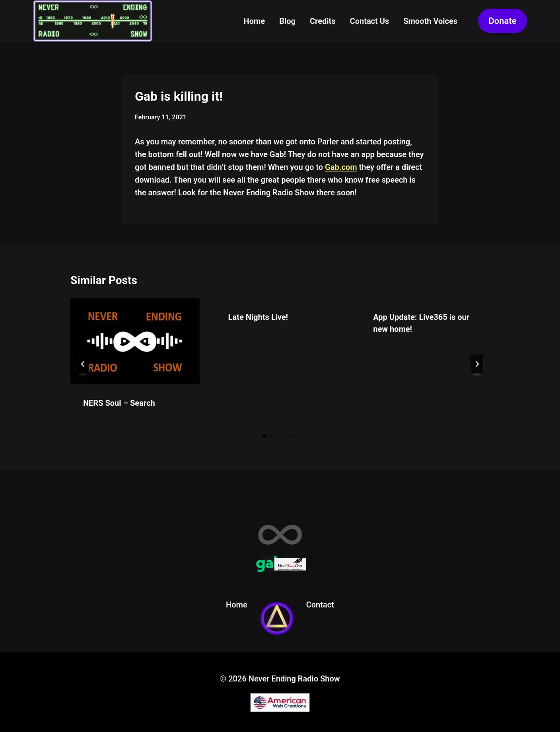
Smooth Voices (430, 21)
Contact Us (370, 21)
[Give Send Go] (290, 564)
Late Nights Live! (258, 317)
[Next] (477, 364)
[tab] (264, 436)
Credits (323, 21)
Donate (502, 21)
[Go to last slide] (83, 364)
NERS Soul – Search (119, 403)
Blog (287, 21)
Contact (320, 605)
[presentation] (135, 341)
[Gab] (270, 564)
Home (255, 21)
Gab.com (341, 167)
